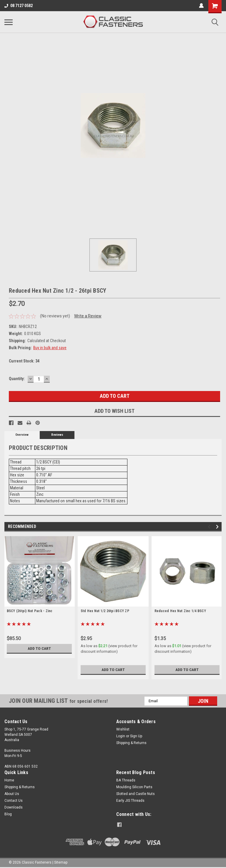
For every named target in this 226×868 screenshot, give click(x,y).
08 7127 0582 (19, 6)
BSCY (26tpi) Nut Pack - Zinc (30, 611)
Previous (210, 527)
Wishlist (123, 729)
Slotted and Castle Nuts (136, 794)
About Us (12, 794)
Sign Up (136, 736)
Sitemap (61, 862)
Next (218, 527)
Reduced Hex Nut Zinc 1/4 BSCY (180, 611)
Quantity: (17, 379)
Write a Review (88, 316)
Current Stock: (24, 361)
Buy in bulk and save (50, 348)
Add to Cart (39, 648)
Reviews (57, 435)
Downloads (14, 807)
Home (9, 780)
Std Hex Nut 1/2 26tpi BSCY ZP (105, 611)
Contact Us (14, 801)
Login (121, 736)
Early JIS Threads (130, 801)
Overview (22, 435)
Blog (8, 814)
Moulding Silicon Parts (134, 787)
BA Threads (126, 780)
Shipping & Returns (131, 743)
